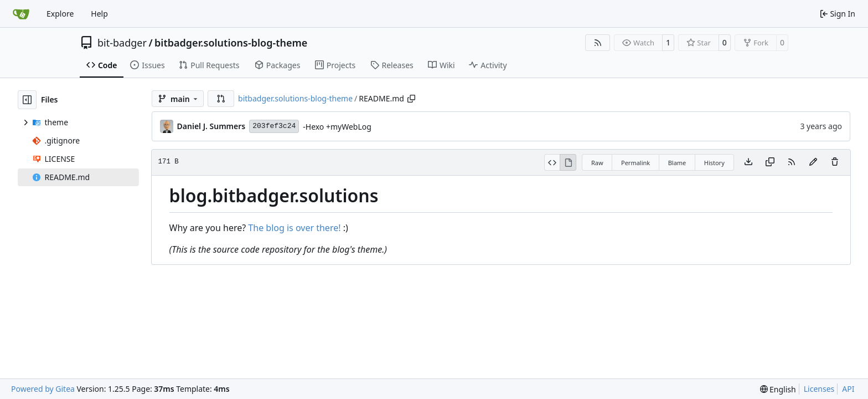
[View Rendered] (568, 162)
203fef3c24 (274, 126)
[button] (221, 99)
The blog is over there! (294, 228)
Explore (60, 14)
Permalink (635, 163)
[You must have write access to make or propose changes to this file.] (835, 162)
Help (99, 14)
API (848, 389)
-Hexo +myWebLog (337, 127)
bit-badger (122, 43)
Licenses (819, 389)
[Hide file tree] (27, 100)
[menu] (778, 389)
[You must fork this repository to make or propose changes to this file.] (813, 162)
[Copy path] (411, 99)
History (714, 163)
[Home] (21, 14)
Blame (677, 163)
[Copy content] (770, 162)
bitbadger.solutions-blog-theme (231, 43)
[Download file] (748, 162)
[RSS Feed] (598, 43)
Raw (597, 163)
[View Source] (552, 162)
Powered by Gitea (43, 389)
